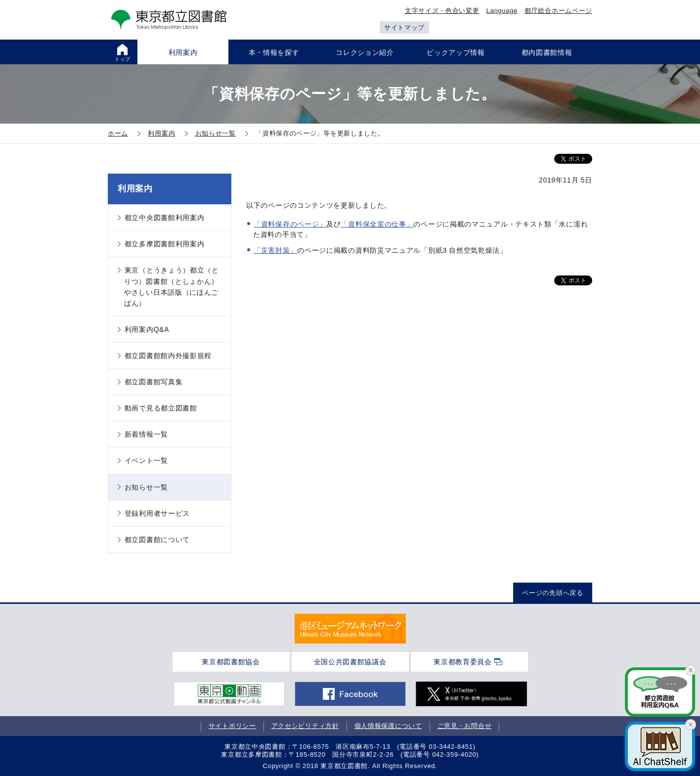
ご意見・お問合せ (465, 726)
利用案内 (135, 189)
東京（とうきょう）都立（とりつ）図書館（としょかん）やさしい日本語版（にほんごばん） (172, 286)
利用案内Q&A (147, 329)
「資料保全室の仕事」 (377, 224)
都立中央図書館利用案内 (165, 218)
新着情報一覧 (146, 434)
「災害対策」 (275, 250)
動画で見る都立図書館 (161, 408)
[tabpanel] (350, 629)
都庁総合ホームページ (558, 11)
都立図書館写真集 (154, 382)
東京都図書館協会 (231, 662)
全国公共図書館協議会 (350, 662)
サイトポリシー (232, 726)
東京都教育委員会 (463, 662)
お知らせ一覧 (146, 487)
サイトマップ (404, 27)
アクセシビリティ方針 (305, 726)
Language (502, 11)
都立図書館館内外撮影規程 (168, 356)
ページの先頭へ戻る (552, 593)
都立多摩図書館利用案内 (165, 244)
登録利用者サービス (157, 513)
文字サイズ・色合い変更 (442, 11)
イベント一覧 (146, 460)
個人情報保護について (388, 726)
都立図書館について (157, 540)
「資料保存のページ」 (290, 224)
